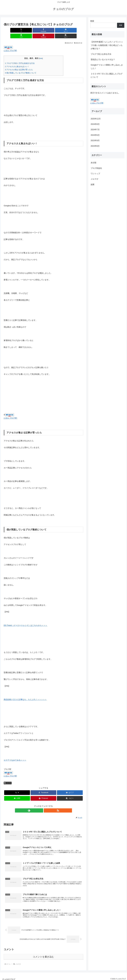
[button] (77, 30)
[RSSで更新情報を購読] (46, 805)
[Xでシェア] (10, 30)
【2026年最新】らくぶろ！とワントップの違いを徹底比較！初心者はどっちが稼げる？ (107, 45)
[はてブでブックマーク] (37, 30)
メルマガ (8, 777)
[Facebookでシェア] (23, 30)
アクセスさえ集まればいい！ (17, 61)
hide (41, 53)
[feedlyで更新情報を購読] (41, 805)
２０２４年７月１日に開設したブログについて (107, 75)
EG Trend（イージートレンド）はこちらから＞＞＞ (25, 620)
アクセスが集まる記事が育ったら (19, 64)
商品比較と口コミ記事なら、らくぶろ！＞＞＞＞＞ (25, 694)
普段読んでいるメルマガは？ (103, 60)
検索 (92, 21)
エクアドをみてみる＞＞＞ (15, 754)
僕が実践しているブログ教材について (21, 67)
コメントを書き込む (43, 955)
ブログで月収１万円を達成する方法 (20, 58)
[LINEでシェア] (50, 30)
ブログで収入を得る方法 (101, 54)
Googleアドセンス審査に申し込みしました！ (107, 67)
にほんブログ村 (10, 45)
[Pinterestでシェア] (63, 30)
